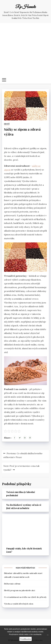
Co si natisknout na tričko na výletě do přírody (25, 597)
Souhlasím (26, 639)
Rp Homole (26, 7)
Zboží (7, 124)
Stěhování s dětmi (12, 584)
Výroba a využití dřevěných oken (19, 604)
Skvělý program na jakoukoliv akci (20, 590)
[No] (48, 635)
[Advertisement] (26, 51)
